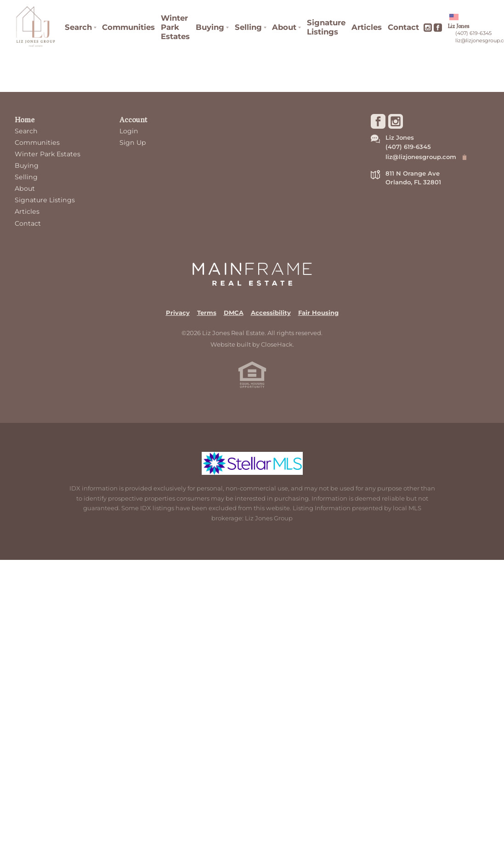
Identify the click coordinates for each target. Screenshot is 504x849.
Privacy (178, 313)
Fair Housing (318, 313)
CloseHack (277, 344)
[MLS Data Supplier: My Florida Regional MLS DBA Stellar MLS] (252, 463)
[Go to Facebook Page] (438, 28)
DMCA (234, 313)
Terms (207, 313)
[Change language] (454, 17)
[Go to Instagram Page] (428, 28)
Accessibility (271, 313)
